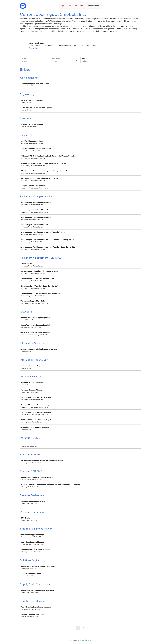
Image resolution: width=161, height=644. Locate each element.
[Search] (34, 62)
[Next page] (87, 628)
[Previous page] (74, 628)
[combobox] (52, 61)
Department (56, 59)
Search (24, 59)
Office (84, 59)
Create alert (33, 48)
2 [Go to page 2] (83, 628)
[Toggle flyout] (77, 60)
